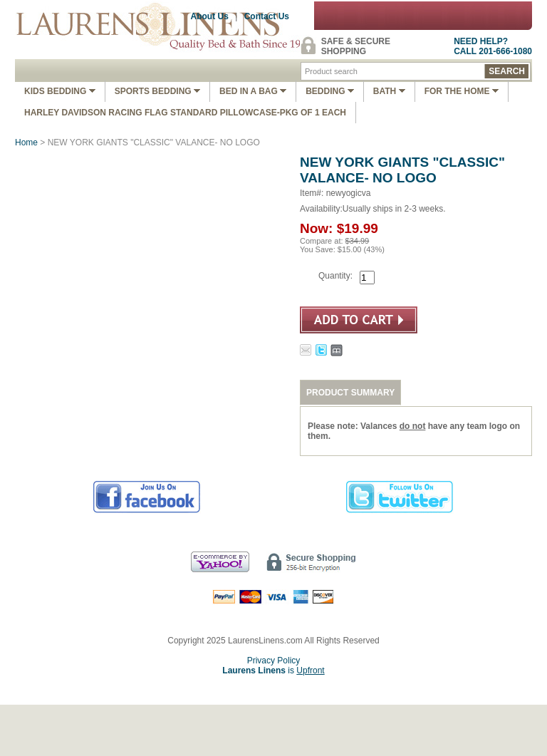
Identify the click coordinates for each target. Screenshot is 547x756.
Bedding (330, 91)
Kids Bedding (60, 91)
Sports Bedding (157, 91)
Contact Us (267, 16)
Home (26, 143)
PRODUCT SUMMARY (350, 393)
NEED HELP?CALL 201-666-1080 (493, 46)
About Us (210, 16)
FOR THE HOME (462, 91)
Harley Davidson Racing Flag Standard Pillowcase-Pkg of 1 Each (185, 113)
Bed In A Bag (253, 91)
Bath (389, 91)
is (273, 670)
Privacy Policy (274, 661)
